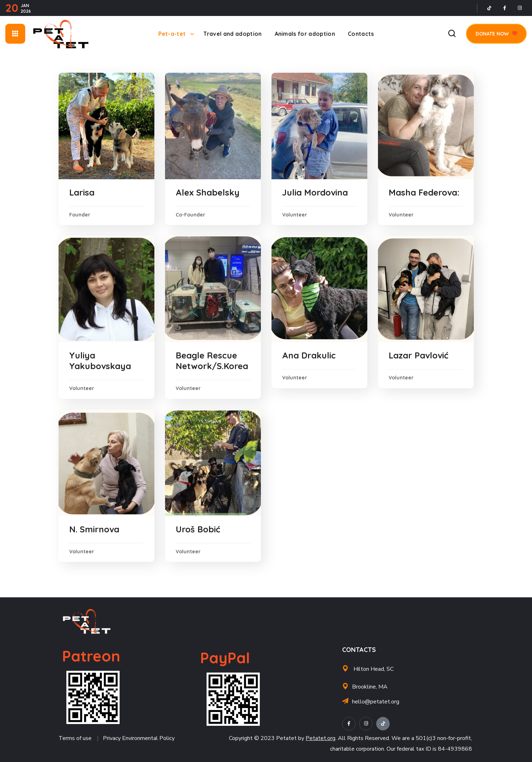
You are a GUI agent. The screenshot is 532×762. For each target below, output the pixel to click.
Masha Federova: (424, 192)
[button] (452, 34)
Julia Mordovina (315, 192)
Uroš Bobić (198, 529)
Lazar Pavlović (418, 355)
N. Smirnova (94, 529)
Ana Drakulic (309, 355)
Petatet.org (320, 738)
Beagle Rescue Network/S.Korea (212, 361)
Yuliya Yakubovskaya (100, 361)
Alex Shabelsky (208, 192)
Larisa (82, 192)
